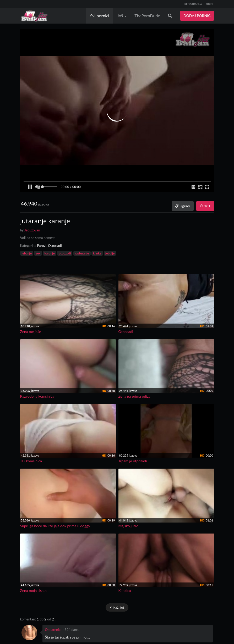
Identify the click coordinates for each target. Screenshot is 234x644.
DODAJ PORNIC (197, 16)
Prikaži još (117, 607)
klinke (97, 253)
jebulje (110, 253)
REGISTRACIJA (193, 4)
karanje (50, 253)
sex (38, 253)
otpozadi (65, 253)
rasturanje (82, 253)
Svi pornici (100, 16)
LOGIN (209, 4)
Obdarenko (53, 630)
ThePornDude (147, 16)
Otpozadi (55, 246)
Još (122, 16)
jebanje (27, 253)
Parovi (42, 246)
